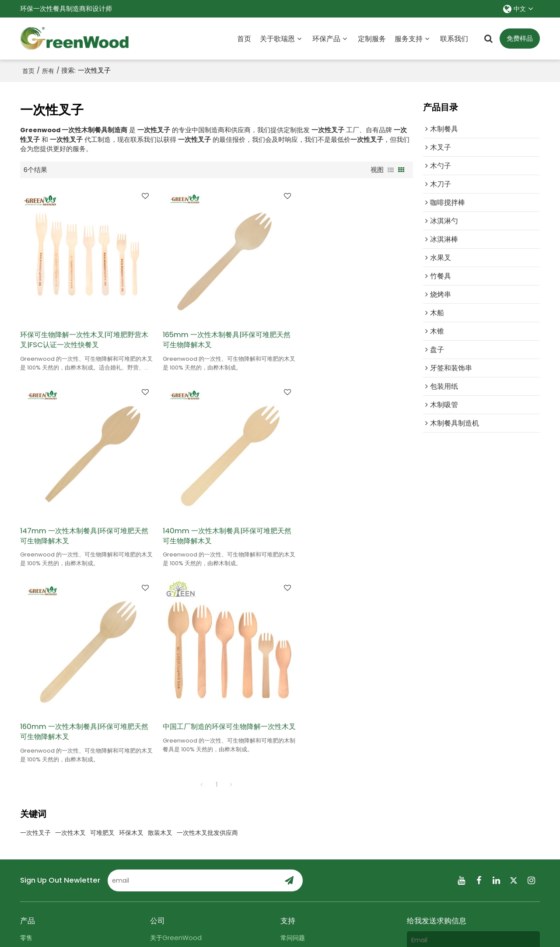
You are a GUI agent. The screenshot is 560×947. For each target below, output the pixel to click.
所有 (48, 70)
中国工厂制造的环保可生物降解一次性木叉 (347, 518)
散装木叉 (160, 620)
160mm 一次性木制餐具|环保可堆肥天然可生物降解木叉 (214, 518)
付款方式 (294, 780)
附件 (418, 836)
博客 (287, 739)
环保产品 (326, 38)
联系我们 (454, 38)
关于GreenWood (176, 725)
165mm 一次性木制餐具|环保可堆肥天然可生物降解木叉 (214, 331)
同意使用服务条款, (444, 861)
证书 (157, 766)
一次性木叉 (70, 620)
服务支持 (409, 38)
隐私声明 (313, 927)
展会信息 (294, 753)
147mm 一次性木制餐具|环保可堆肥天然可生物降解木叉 (348, 331)
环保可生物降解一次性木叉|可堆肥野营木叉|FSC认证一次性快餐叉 (81, 331)
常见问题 (287, 927)
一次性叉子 (35, 620)
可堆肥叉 (102, 620)
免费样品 (520, 39)
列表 (391, 169)
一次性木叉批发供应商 (207, 620)
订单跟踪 (294, 766)
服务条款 (471, 864)
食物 (27, 739)
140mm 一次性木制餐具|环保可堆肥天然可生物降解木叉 (80, 518)
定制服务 (372, 38)
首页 (244, 38)
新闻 (157, 753)
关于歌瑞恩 (277, 38)
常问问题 (294, 725)
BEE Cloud (371, 936)
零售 (27, 725)
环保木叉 (131, 620)
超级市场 (33, 753)
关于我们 (222, 927)
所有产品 (33, 766)
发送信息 (436, 882)
